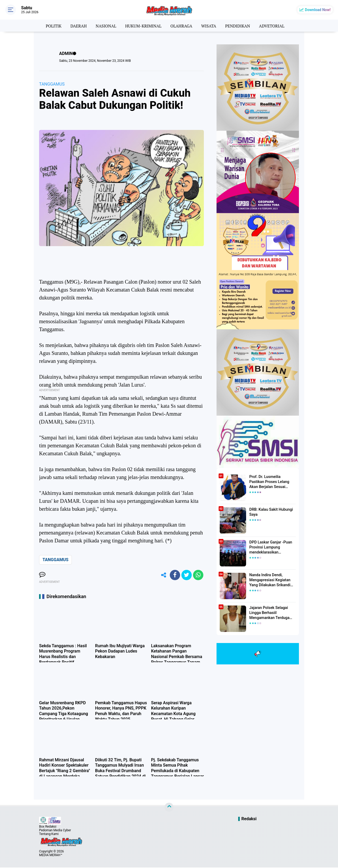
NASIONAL (105, 26)
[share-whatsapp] (198, 575)
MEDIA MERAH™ (51, 856)
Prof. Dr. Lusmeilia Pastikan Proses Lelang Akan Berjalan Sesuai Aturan (272, 482)
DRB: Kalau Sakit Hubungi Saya (270, 512)
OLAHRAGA (182, 26)
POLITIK (51, 26)
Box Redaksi (48, 827)
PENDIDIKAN (239, 26)
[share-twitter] (186, 575)
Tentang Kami (49, 834)
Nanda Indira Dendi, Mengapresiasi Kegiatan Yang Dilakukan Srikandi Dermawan (269, 580)
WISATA (210, 26)
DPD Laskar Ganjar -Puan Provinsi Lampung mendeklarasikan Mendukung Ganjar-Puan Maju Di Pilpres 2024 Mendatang (270, 547)
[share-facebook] (174, 575)
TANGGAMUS (52, 84)
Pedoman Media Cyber (55, 831)
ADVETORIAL (274, 26)
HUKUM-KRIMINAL (143, 26)
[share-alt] (162, 575)
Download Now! (318, 10)
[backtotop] (169, 808)
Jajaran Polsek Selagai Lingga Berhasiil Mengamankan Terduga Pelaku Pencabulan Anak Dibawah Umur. (270, 613)
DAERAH (77, 26)
